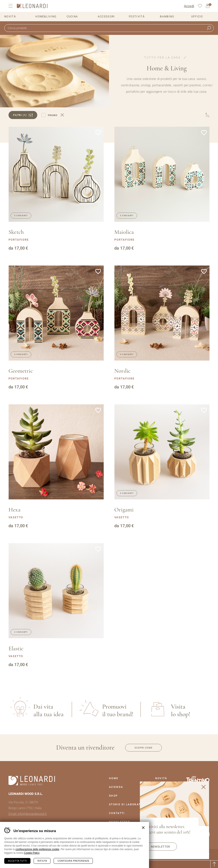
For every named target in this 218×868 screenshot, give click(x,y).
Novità (10, 16)
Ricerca (209, 28)
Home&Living (46, 16)
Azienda (116, 787)
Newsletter (161, 847)
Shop (113, 796)
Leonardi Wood (32, 6)
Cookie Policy (32, 853)
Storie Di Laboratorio (129, 804)
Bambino (167, 16)
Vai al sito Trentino (198, 780)
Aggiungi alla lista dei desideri (98, 133)
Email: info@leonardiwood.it (28, 814)
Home (114, 778)
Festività (137, 16)
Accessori (106, 16)
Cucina (72, 16)
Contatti (117, 813)
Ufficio (197, 16)
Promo (53, 115)
